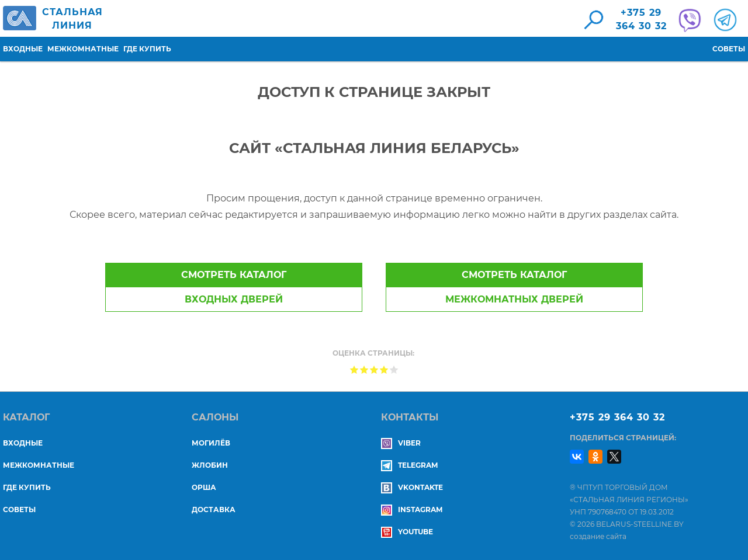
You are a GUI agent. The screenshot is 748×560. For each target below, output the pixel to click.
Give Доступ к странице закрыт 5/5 (394, 369)
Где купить (147, 49)
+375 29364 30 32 (641, 19)
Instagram (412, 509)
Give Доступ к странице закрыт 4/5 (384, 369)
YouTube (407, 532)
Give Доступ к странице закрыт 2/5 (364, 369)
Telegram (409, 465)
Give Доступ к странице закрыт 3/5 (374, 369)
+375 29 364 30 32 (617, 417)
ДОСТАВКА (214, 509)
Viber (401, 443)
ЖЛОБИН (210, 465)
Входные (23, 49)
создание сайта (598, 536)
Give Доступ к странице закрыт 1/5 (354, 369)
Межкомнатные (83, 49)
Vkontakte (412, 487)
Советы (729, 49)
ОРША (204, 487)
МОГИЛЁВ (211, 443)
